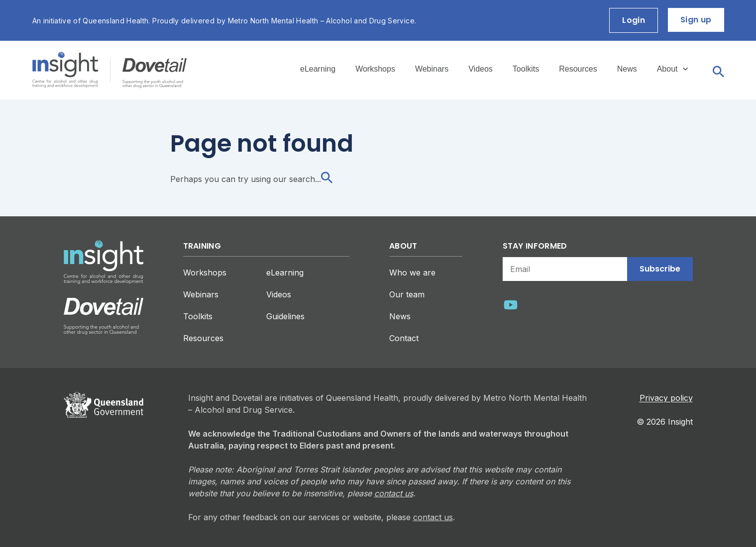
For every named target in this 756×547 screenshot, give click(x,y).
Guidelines (285, 316)
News (627, 69)
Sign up (696, 20)
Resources (578, 69)
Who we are (412, 273)
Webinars (432, 69)
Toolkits (526, 69)
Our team (407, 294)
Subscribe (660, 269)
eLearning (318, 69)
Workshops (375, 69)
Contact (404, 338)
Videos (481, 69)
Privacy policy (666, 398)
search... (311, 179)
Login (634, 20)
